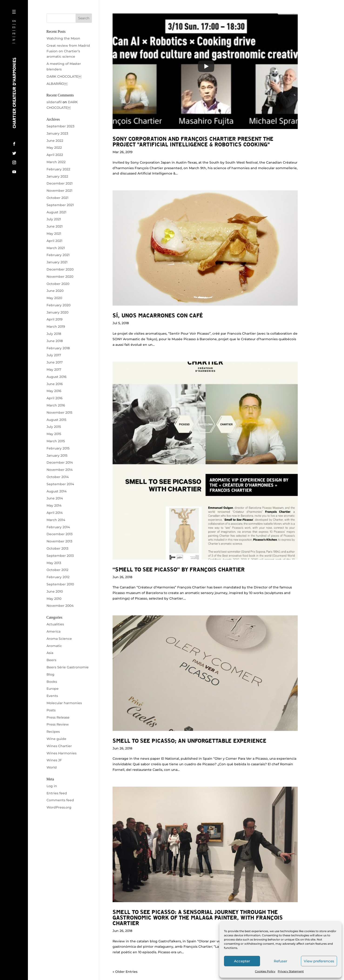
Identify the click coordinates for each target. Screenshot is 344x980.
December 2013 (60, 534)
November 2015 (59, 412)
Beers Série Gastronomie (68, 667)
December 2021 (60, 183)
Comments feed (60, 800)
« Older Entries (125, 972)
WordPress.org (59, 807)
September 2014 (60, 484)
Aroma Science (59, 639)
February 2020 (58, 305)
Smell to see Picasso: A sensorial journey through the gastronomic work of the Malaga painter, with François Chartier (198, 917)
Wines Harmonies (62, 753)
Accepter (242, 961)
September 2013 (60, 556)
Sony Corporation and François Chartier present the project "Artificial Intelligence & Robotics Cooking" (193, 141)
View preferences (319, 961)
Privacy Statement (291, 971)
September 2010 (60, 584)
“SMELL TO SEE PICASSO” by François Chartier (179, 569)
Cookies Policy (265, 971)
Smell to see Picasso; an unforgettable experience (189, 741)
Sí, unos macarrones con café (158, 315)
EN (14, 21)
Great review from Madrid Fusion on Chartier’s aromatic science (68, 51)
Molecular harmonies (64, 703)
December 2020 (60, 269)
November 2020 (60, 277)
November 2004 (60, 606)
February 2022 (58, 169)
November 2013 (59, 541)
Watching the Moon (63, 38)
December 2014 (60, 462)
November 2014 (60, 470)
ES (14, 28)
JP (14, 40)
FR (14, 34)
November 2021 (59, 191)
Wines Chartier (59, 746)
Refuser (281, 961)
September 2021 (60, 205)
